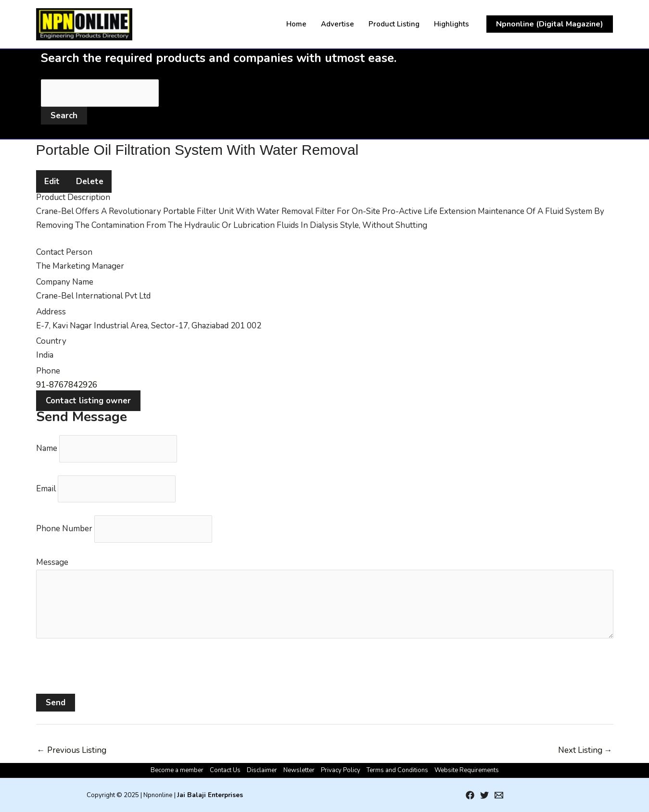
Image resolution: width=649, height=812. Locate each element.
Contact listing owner (88, 401)
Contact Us (225, 770)
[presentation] (109, 675)
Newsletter (299, 770)
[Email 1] (499, 795)
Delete (90, 181)
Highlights (452, 24)
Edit (52, 181)
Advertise (337, 24)
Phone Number (64, 529)
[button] (550, 24)
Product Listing (394, 24)
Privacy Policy (341, 770)
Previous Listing (72, 750)
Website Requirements (467, 770)
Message (52, 562)
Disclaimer (262, 770)
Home (296, 24)
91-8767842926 (67, 385)
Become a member (177, 770)
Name (47, 448)
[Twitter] (484, 795)
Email (46, 489)
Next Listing (585, 750)
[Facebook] (470, 795)
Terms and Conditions (397, 770)
